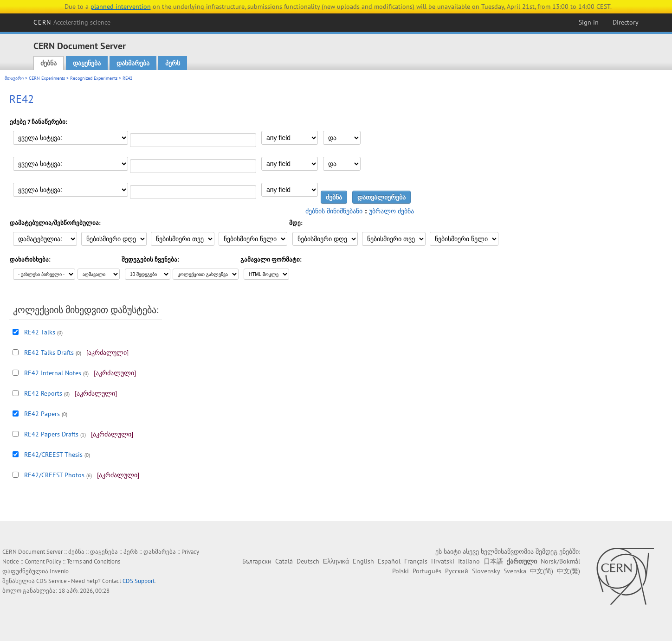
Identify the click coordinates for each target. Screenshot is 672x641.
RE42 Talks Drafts (49, 353)
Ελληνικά (336, 561)
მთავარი (14, 78)
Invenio (59, 571)
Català (284, 561)
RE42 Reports (43, 393)
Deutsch (308, 561)
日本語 (493, 561)
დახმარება (133, 63)
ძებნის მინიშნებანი (334, 211)
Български (257, 561)
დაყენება (87, 63)
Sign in (589, 22)
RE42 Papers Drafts (51, 434)
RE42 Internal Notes (53, 373)
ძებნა (48, 63)
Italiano (469, 561)
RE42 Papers (42, 414)
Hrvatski (443, 561)
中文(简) (542, 571)
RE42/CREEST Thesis (53, 455)
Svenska (515, 571)
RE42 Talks (40, 332)
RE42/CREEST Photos (54, 475)
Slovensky (486, 571)
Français (416, 561)
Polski (401, 571)
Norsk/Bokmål (560, 561)
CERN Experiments (47, 78)
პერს (173, 63)
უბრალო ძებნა (391, 211)
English (363, 561)
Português (427, 571)
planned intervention (121, 6)
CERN (72, 22)
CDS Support (139, 581)
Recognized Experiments (94, 78)
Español (389, 561)
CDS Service (52, 581)
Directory (626, 22)
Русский (457, 571)
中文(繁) (569, 571)
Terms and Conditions (94, 561)
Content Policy (43, 561)
